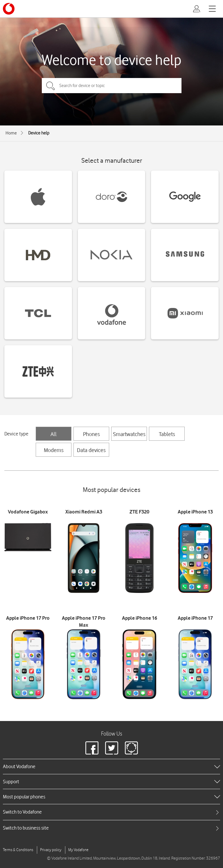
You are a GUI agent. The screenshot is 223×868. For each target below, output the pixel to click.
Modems (54, 450)
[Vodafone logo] (9, 9)
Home (11, 133)
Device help (39, 133)
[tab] (111, 812)
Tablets (167, 434)
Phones (91, 434)
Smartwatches (129, 434)
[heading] (111, 766)
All (54, 434)
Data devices (91, 450)
